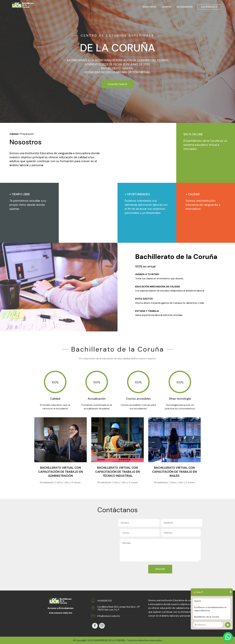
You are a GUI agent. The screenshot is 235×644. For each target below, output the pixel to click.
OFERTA (166, 7)
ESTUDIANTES (185, 7)
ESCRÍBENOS (209, 7)
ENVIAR (160, 569)
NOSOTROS (149, 7)
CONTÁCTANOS (117, 84)
